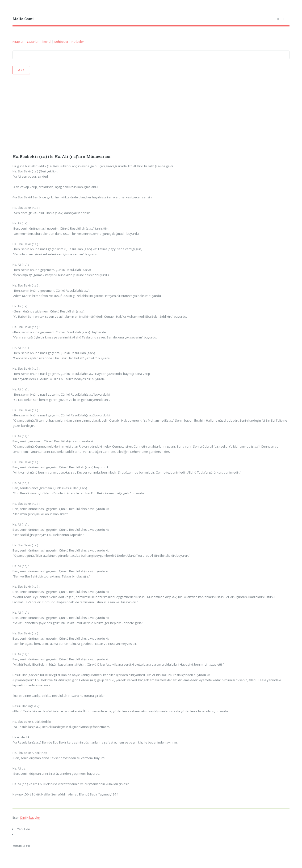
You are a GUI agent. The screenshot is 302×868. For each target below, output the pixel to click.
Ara (21, 70)
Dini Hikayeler (30, 817)
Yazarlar (33, 42)
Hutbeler (78, 42)
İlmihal (46, 42)
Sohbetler (61, 42)
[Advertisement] (151, 114)
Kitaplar (18, 42)
